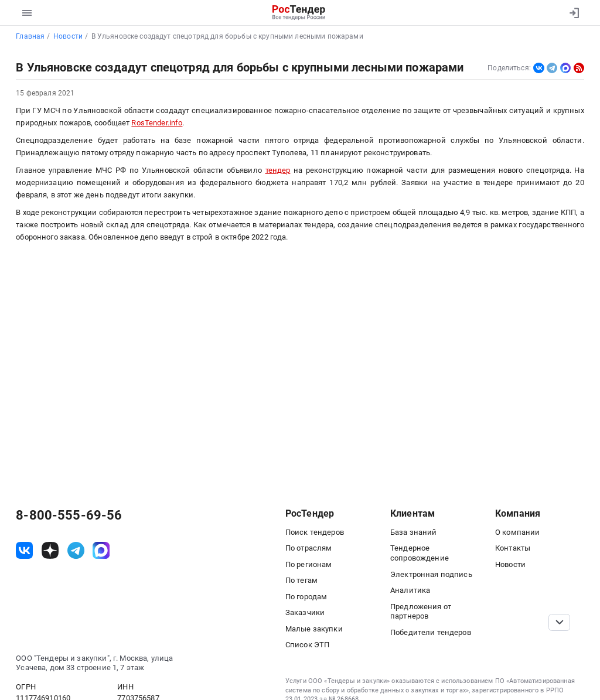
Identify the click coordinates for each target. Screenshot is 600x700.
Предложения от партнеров (421, 612)
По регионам (309, 564)
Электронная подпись (431, 574)
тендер (278, 170)
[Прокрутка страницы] (559, 622)
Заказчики (305, 612)
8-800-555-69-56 (69, 515)
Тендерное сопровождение (420, 553)
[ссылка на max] (101, 550)
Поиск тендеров (315, 532)
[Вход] (572, 13)
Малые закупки (314, 629)
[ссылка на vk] (24, 550)
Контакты (513, 548)
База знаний (414, 532)
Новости (510, 564)
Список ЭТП (307, 645)
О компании (517, 532)
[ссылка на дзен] (50, 550)
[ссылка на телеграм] (76, 550)
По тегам (301, 580)
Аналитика (410, 590)
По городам (306, 597)
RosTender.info (157, 123)
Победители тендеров (431, 632)
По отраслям (309, 548)
